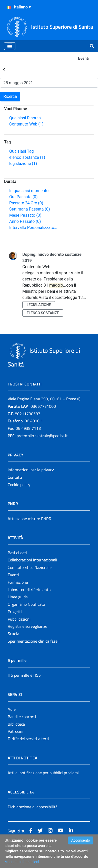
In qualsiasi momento (29, 191)
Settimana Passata (30, 209)
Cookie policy (19, 485)
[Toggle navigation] (10, 46)
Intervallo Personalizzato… (33, 228)
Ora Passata (23, 197)
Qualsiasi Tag (21, 151)
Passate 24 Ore (26, 203)
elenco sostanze (27, 157)
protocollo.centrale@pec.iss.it (42, 436)
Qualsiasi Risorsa (25, 118)
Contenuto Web (26, 124)
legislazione (23, 164)
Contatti (15, 477)
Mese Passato (25, 215)
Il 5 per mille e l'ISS (24, 675)
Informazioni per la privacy (31, 470)
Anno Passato (25, 221)
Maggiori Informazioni (22, 862)
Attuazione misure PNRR (30, 519)
